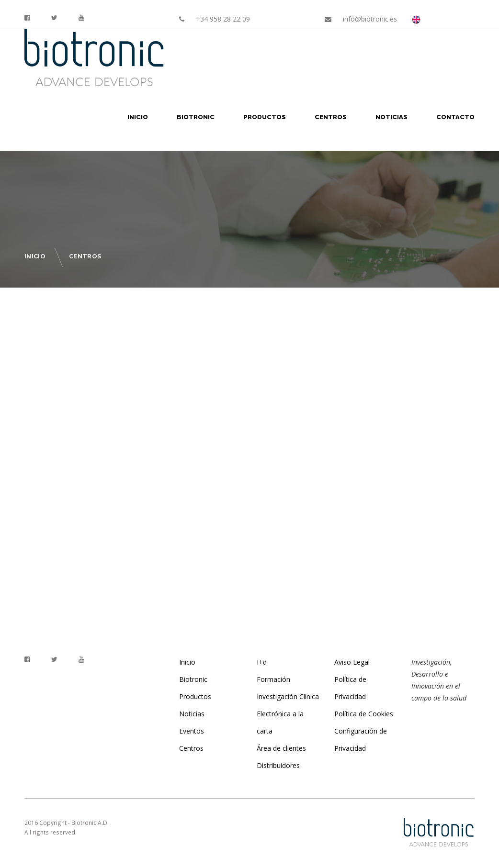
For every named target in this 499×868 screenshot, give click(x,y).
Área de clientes (281, 748)
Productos (265, 117)
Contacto (455, 117)
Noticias (391, 117)
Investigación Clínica (288, 696)
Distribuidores (278, 765)
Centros (331, 117)
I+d (262, 662)
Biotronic (196, 117)
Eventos (192, 731)
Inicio (138, 117)
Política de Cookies (364, 714)
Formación (273, 679)
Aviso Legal (352, 662)
